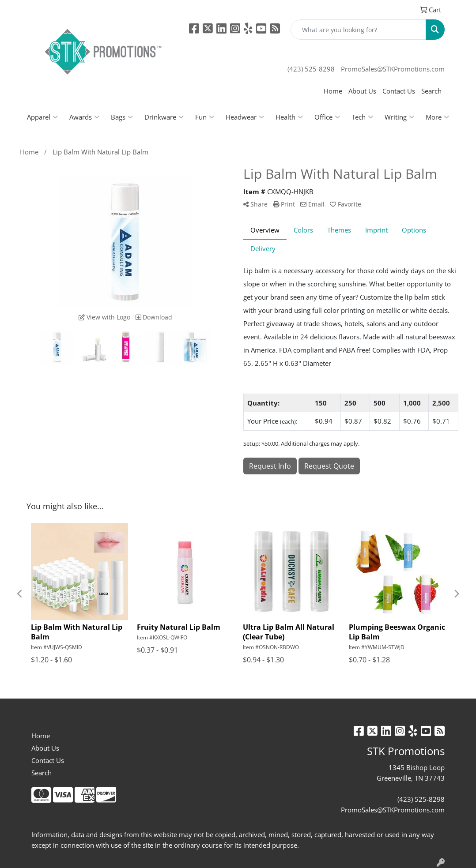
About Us (362, 91)
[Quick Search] (358, 30)
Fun (205, 117)
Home (333, 91)
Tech (362, 117)
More (437, 117)
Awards (84, 117)
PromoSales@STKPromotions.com (393, 69)
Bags (122, 117)
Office (327, 117)
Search (431, 91)
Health (289, 117)
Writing (399, 117)
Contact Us (399, 91)
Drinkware (164, 117)
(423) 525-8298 (311, 69)
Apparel (42, 117)
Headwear (245, 117)
